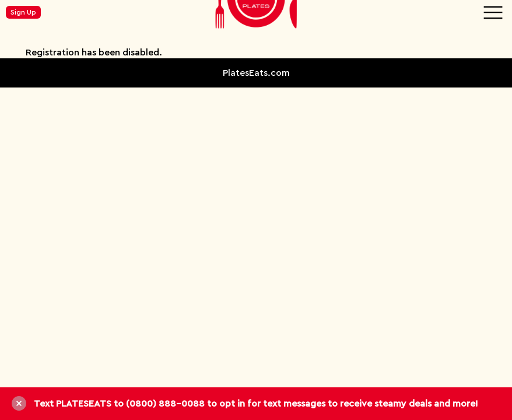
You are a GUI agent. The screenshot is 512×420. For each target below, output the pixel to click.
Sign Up (23, 12)
